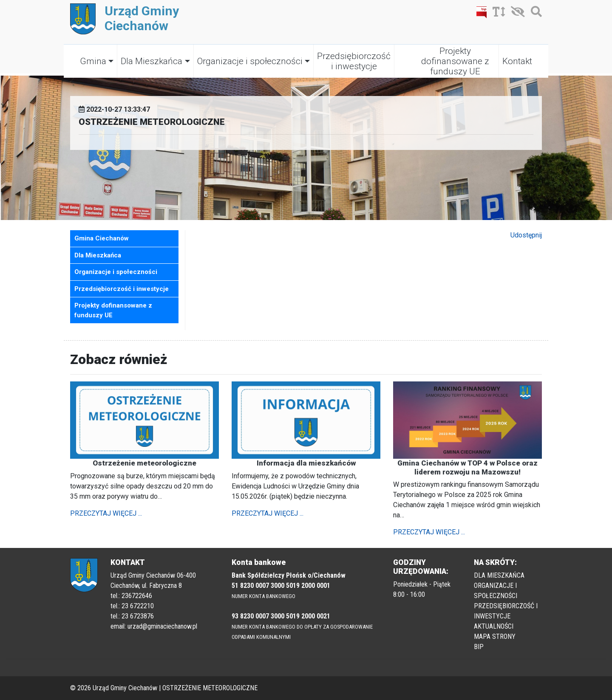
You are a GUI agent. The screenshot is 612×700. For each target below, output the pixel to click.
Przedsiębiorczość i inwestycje (354, 61)
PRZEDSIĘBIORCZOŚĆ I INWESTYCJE (506, 611)
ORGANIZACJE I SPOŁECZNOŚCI (496, 591)
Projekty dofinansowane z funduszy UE (455, 61)
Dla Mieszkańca (152, 61)
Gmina (93, 61)
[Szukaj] (534, 13)
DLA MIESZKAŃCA (499, 575)
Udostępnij (526, 235)
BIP (479, 647)
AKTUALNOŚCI (494, 626)
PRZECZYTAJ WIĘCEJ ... (106, 513)
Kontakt (517, 61)
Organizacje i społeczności (250, 61)
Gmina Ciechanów (102, 238)
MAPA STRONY (495, 636)
